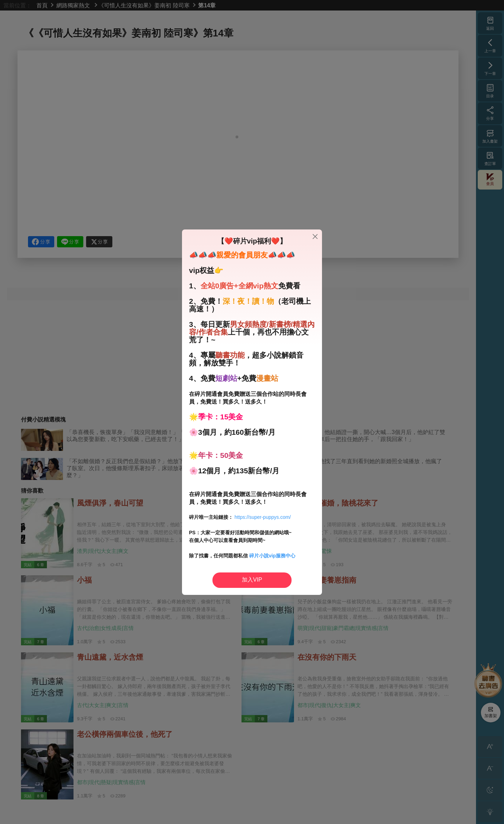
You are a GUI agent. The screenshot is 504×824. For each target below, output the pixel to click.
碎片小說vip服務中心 (272, 556)
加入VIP (252, 580)
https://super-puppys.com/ (263, 517)
